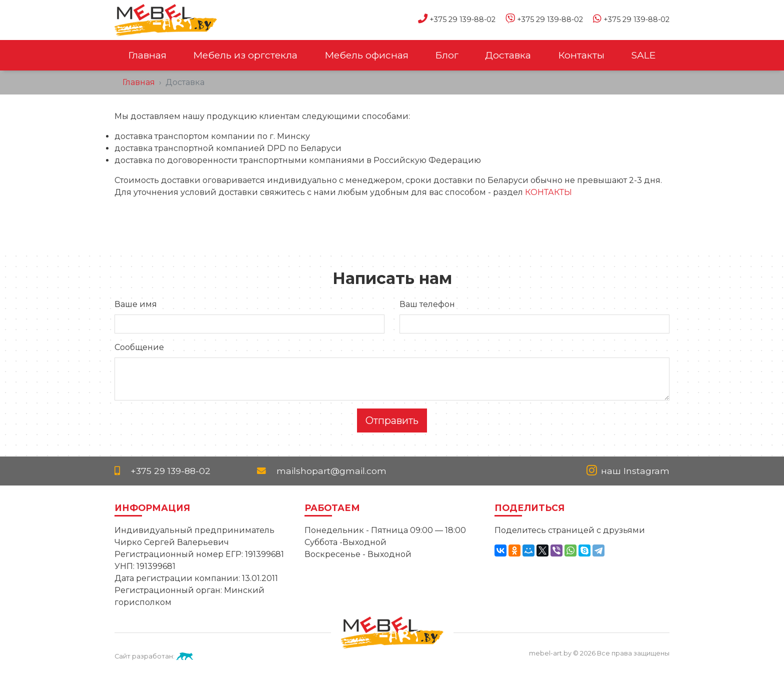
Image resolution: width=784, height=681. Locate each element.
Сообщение (139, 347)
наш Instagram (628, 471)
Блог (447, 55)
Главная (147, 55)
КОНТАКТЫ (548, 192)
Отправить (392, 420)
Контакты (581, 55)
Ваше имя (136, 304)
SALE (643, 55)
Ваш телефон (427, 304)
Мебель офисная (366, 55)
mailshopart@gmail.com (322, 471)
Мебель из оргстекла (245, 55)
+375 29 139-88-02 (452, 19)
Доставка (508, 55)
